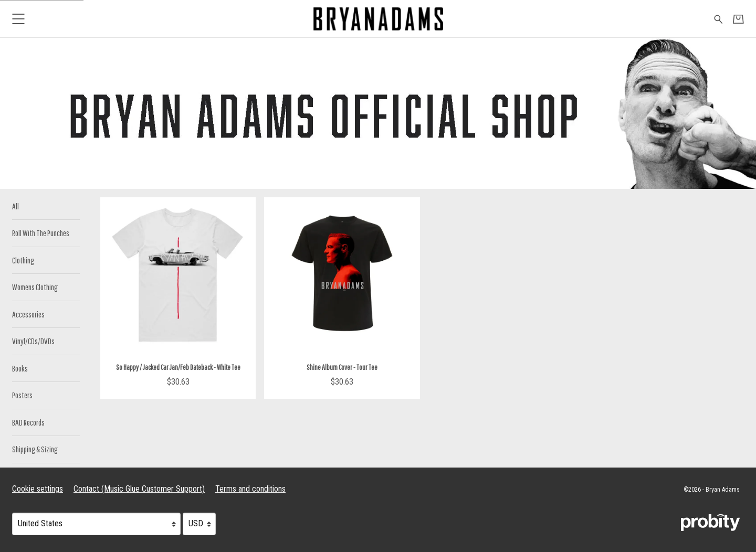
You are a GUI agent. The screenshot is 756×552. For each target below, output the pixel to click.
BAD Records (28, 422)
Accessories (28, 314)
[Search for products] (718, 18)
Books (20, 368)
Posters (22, 395)
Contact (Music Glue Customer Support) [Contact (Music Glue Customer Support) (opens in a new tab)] (139, 489)
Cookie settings (38, 489)
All (15, 206)
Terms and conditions (250, 489)
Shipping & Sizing (35, 449)
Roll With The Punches (41, 233)
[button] (18, 19)
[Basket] (738, 19)
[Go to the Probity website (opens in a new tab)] (710, 523)
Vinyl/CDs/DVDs (33, 341)
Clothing (23, 260)
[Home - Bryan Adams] (378, 19)
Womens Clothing (35, 287)
